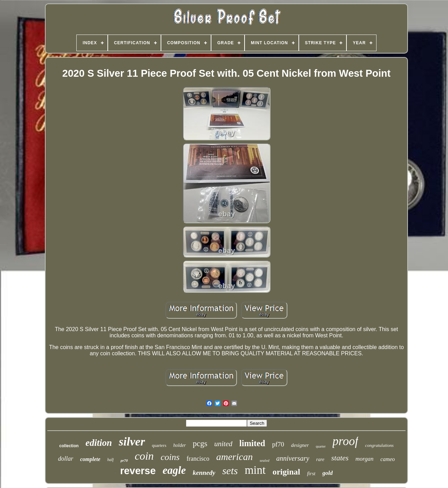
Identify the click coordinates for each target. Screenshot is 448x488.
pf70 (278, 444)
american (235, 457)
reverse (138, 471)
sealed (265, 460)
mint (255, 470)
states (340, 458)
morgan (364, 459)
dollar (66, 459)
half (111, 460)
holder (180, 445)
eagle (174, 470)
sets (230, 471)
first (311, 473)
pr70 (124, 460)
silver (132, 442)
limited (252, 443)
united (223, 444)
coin (144, 456)
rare (320, 459)
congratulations (379, 445)
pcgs (200, 444)
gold (327, 473)
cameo (388, 459)
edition (99, 443)
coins (170, 457)
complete (90, 459)
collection (69, 446)
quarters (159, 445)
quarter (321, 446)
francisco (198, 459)
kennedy (204, 473)
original (286, 472)
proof (346, 441)
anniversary (293, 458)
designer (300, 445)
